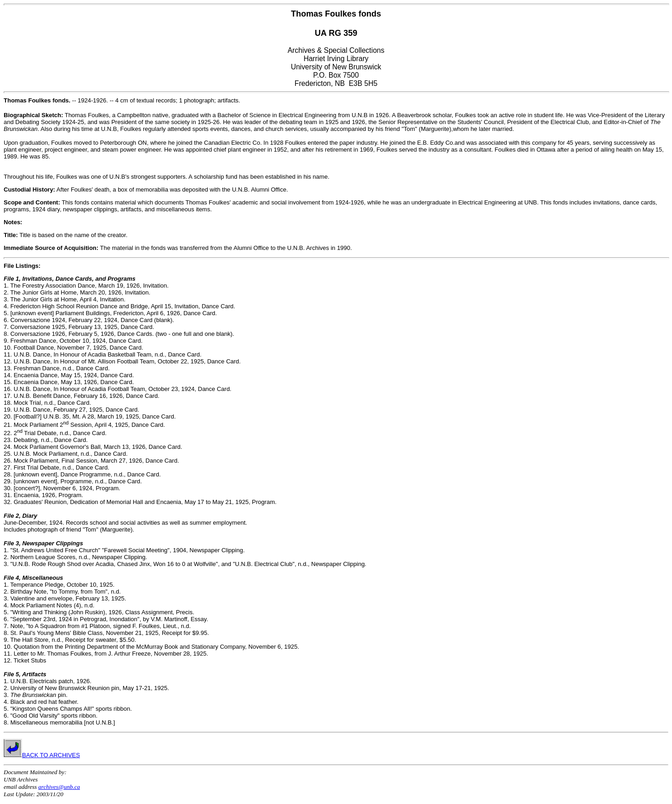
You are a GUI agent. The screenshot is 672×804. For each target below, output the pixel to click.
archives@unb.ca (59, 787)
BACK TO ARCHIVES (42, 755)
